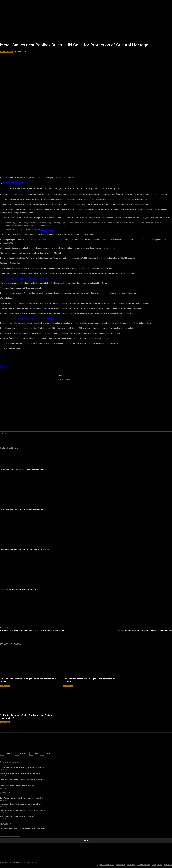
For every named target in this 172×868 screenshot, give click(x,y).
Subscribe (86, 840)
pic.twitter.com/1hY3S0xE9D (57, 225)
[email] (10, 834)
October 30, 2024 (46, 230)
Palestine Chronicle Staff (13, 183)
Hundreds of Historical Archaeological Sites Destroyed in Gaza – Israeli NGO (33, 278)
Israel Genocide (6, 52)
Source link (4, 367)
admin (61, 376)
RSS (40, 753)
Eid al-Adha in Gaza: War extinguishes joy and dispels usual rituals (23, 470)
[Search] (170, 434)
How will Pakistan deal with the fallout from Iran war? (18, 589)
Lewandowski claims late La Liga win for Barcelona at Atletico (21, 510)
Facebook (9, 753)
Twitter (53, 753)
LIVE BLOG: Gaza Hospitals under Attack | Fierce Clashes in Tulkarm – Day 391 (34, 318)
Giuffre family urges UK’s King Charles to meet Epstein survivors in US (24, 550)
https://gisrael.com (65, 379)
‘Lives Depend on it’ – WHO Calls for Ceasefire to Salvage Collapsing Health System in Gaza (32, 631)
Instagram (26, 753)
